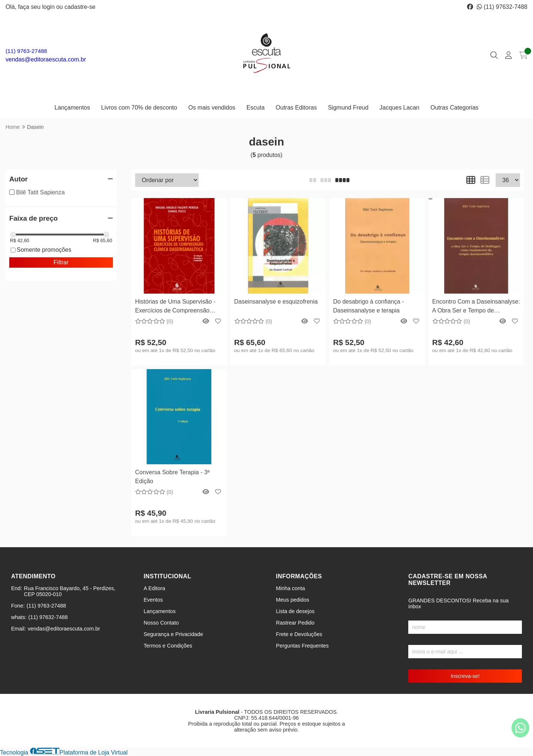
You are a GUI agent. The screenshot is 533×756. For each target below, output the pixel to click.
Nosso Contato (161, 623)
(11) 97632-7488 (502, 7)
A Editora (154, 588)
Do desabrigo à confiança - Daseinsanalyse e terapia (368, 306)
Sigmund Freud (348, 108)
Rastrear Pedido (295, 623)
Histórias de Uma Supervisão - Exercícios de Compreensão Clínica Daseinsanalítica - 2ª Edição (175, 307)
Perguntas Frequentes (302, 646)
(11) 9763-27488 (26, 51)
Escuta (256, 108)
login (49, 7)
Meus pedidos (293, 600)
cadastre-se (80, 7)
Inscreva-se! (465, 676)
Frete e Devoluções (299, 634)
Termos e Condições (168, 646)
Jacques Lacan (399, 108)
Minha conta (291, 588)
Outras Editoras (296, 108)
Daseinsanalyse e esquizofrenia (276, 302)
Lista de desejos (295, 611)
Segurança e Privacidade (173, 634)
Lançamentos (72, 108)
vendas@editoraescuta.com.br (46, 59)
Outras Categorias (455, 108)
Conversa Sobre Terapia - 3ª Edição (172, 477)
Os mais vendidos (212, 108)
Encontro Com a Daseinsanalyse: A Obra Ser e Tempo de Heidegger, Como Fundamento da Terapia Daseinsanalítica (476, 307)
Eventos (153, 600)
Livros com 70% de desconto (139, 108)
